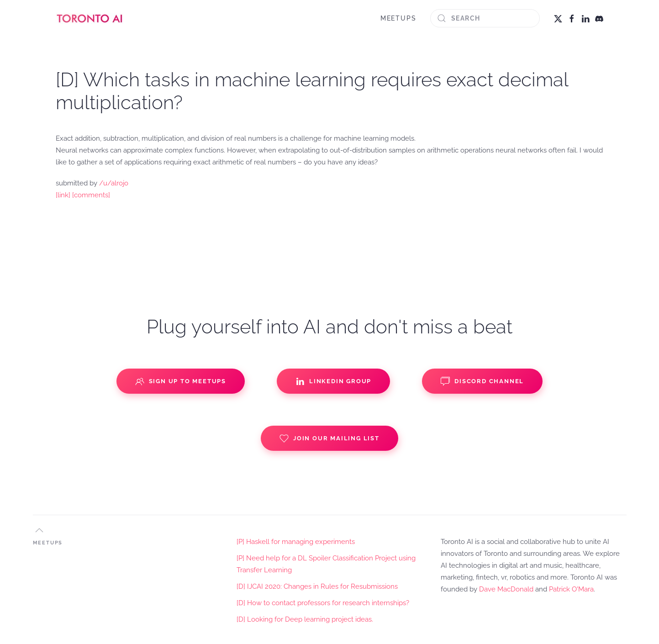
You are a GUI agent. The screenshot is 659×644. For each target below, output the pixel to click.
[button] (39, 530)
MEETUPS (398, 18)
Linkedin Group (333, 381)
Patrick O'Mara (571, 589)
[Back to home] (90, 18)
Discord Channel (482, 381)
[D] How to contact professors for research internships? (323, 603)
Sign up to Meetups (181, 381)
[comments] (91, 195)
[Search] (485, 18)
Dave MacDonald (506, 589)
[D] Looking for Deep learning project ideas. (305, 619)
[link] (63, 195)
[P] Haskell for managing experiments (296, 542)
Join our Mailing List (329, 438)
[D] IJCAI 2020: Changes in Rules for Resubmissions (317, 586)
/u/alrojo (114, 183)
